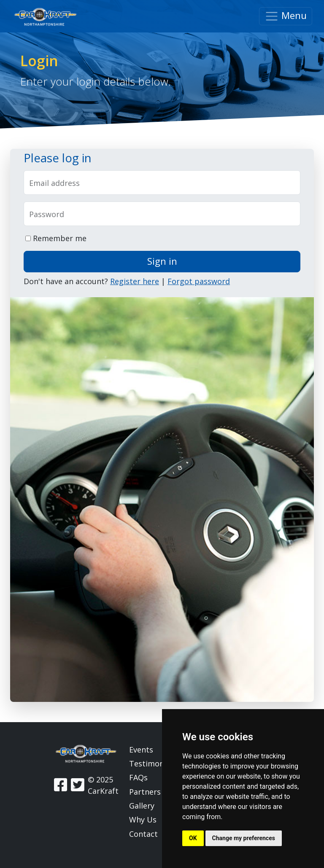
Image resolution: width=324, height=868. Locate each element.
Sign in (162, 261)
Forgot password (199, 281)
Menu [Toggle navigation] (286, 16)
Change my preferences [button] (244, 838)
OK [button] (193, 838)
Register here (135, 281)
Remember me (56, 238)
